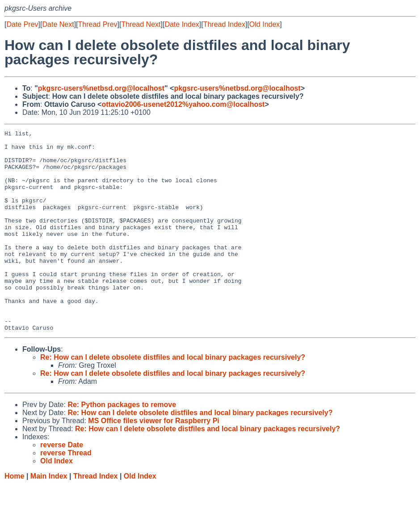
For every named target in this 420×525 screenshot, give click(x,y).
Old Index (265, 24)
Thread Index (224, 24)
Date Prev (22, 24)
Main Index (49, 516)
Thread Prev (98, 24)
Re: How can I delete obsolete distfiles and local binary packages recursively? (173, 397)
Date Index (182, 24)
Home (14, 516)
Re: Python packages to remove (122, 445)
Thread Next (141, 24)
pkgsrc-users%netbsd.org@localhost (101, 88)
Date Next (58, 24)
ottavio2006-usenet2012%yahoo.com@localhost (183, 104)
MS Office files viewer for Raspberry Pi (153, 461)
